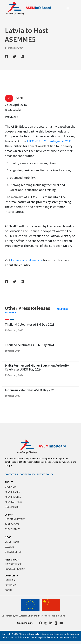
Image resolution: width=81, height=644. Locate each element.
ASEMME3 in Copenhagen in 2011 (49, 141)
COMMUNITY (12, 575)
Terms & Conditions (69, 637)
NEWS (8, 537)
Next (14, 117)
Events (9, 515)
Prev (8, 117)
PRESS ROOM (12, 560)
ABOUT (9, 482)
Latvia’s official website (27, 260)
